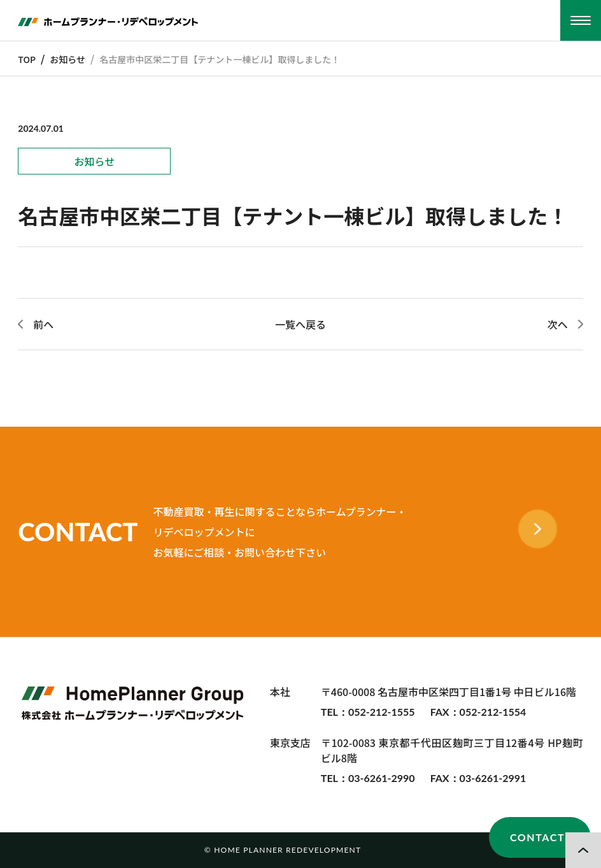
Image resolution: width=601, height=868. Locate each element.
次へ (558, 324)
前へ (43, 324)
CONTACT (537, 837)
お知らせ (67, 59)
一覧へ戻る (300, 324)
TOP (27, 59)
